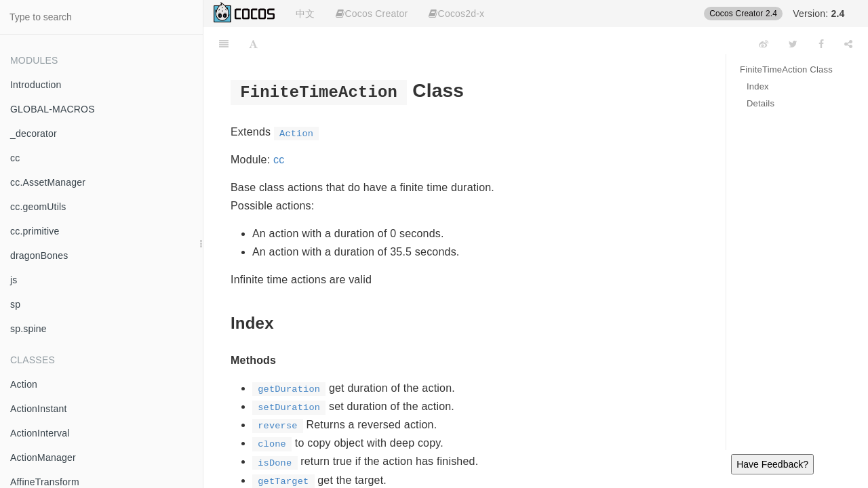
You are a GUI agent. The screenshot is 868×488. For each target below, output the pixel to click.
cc (15, 158)
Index (758, 86)
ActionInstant (39, 409)
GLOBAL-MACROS (53, 109)
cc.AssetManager (48, 182)
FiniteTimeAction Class (786, 69)
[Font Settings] (253, 44)
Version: (818, 14)
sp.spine (28, 329)
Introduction (36, 85)
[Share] (848, 44)
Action (24, 384)
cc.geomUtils (38, 207)
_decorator (34, 134)
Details (761, 103)
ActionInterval (40, 433)
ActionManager (43, 457)
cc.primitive (35, 231)
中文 (305, 14)
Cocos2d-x (456, 14)
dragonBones (39, 256)
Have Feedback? (772, 464)
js (14, 280)
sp (15, 304)
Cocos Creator (372, 14)
